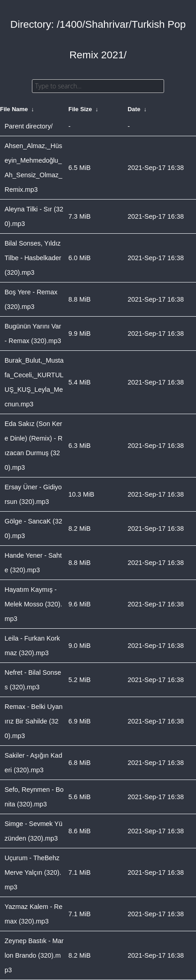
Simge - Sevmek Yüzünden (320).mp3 (34, 831)
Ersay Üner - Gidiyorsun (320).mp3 (33, 494)
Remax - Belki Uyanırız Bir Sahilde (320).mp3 (34, 721)
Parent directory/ (29, 126)
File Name (14, 109)
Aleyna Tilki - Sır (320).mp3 (34, 216)
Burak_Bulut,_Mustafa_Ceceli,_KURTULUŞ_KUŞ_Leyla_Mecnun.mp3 (34, 382)
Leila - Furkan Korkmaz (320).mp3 (32, 646)
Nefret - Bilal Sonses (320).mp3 (33, 680)
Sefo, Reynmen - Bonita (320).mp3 (34, 797)
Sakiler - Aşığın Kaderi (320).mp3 (33, 763)
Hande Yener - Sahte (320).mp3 (33, 563)
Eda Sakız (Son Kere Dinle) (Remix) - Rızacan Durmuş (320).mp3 (34, 446)
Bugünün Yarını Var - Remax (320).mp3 (33, 334)
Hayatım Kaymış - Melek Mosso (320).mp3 (33, 604)
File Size (80, 109)
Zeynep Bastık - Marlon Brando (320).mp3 (34, 955)
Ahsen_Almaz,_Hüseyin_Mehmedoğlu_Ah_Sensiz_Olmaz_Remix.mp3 (33, 168)
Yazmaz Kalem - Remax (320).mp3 (34, 914)
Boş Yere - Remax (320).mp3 (31, 299)
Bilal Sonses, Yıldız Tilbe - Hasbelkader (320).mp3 (33, 258)
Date (134, 109)
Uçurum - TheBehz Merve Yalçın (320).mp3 (33, 872)
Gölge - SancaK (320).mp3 (33, 528)
